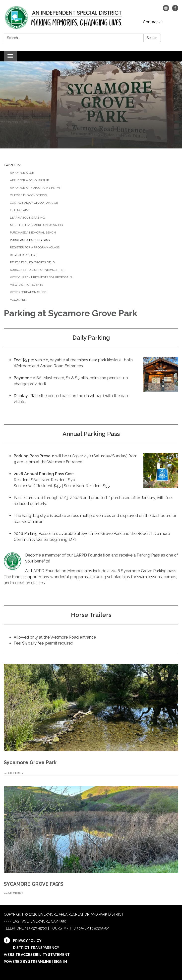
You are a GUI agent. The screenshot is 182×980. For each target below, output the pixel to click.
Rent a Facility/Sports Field (32, 262)
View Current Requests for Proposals (41, 277)
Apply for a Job (22, 173)
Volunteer (19, 300)
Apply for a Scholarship (29, 180)
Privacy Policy (27, 941)
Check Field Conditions (28, 195)
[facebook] (175, 10)
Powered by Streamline (27, 962)
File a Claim (19, 210)
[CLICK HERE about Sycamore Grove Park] (91, 715)
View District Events (27, 285)
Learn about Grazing (27, 218)
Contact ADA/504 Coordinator (34, 203)
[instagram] (166, 10)
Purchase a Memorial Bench (33, 233)
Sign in (60, 962)
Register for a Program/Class (35, 247)
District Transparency (36, 948)
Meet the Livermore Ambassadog (36, 225)
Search (152, 38)
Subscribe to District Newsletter (37, 270)
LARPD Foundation (92, 555)
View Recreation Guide (28, 292)
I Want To (12, 165)
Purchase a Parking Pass (30, 240)
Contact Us (153, 22)
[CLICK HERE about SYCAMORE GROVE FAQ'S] (91, 836)
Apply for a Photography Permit (36, 188)
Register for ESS (23, 255)
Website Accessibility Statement (37, 955)
